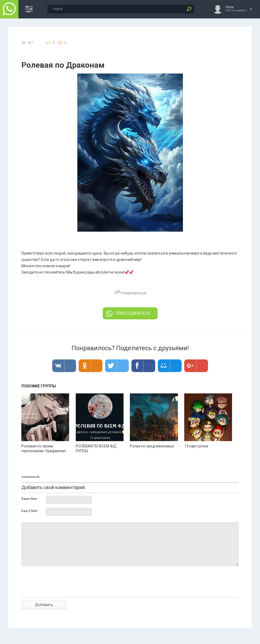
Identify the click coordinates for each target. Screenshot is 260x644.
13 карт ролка (196, 446)
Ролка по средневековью (152, 446)
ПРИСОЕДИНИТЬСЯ (128, 314)
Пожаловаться (130, 293)
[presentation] (62, 591)
